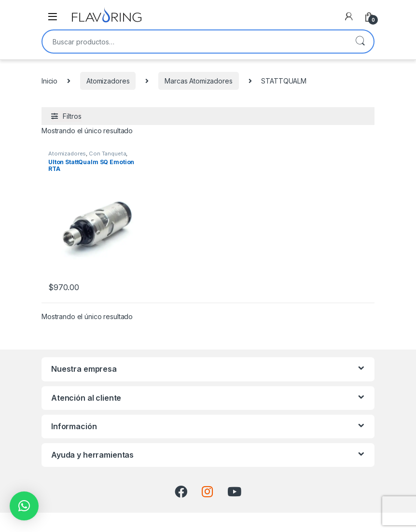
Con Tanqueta (107, 154)
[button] (24, 506)
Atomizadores (108, 81)
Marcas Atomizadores (198, 81)
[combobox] (194, 42)
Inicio (49, 81)
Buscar (360, 42)
